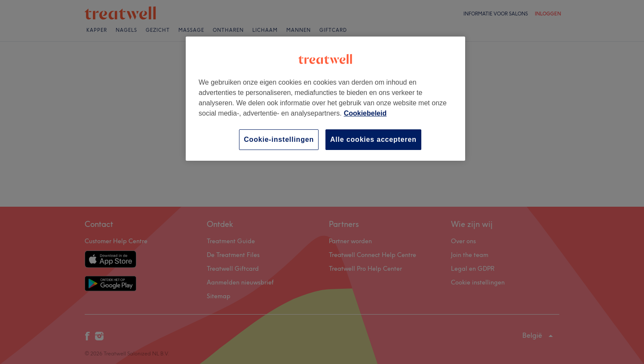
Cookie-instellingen (279, 139)
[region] (325, 99)
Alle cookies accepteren (373, 139)
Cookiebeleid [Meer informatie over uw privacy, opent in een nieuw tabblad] (365, 113)
